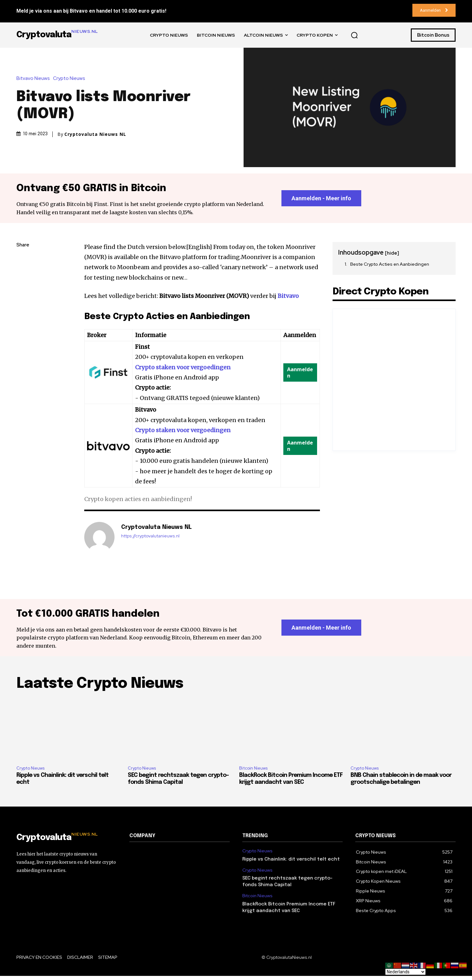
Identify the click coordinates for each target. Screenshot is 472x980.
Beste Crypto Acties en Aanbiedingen (390, 266)
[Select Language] (405, 972)
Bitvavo (288, 298)
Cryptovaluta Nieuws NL (95, 134)
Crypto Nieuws (71, 79)
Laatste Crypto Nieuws (100, 688)
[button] (354, 35)
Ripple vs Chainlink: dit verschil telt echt (291, 863)
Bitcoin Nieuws (253, 772)
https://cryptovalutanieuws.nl (150, 538)
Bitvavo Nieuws (35, 79)
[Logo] (67, 842)
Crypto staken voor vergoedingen (183, 369)
